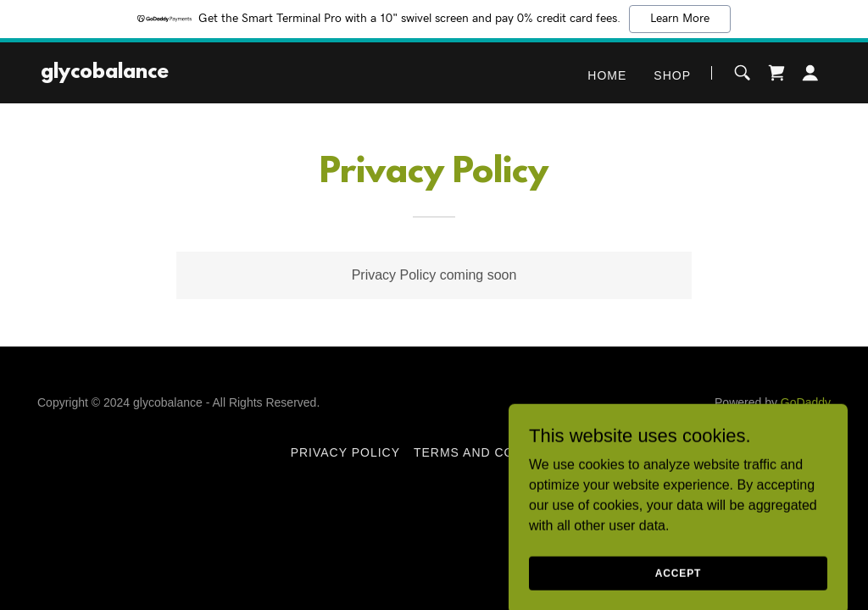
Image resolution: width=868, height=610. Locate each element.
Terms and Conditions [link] (495, 452)
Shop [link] (672, 75)
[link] (105, 73)
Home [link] (607, 75)
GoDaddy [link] (806, 402)
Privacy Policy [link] (345, 452)
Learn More (680, 19)
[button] (810, 73)
